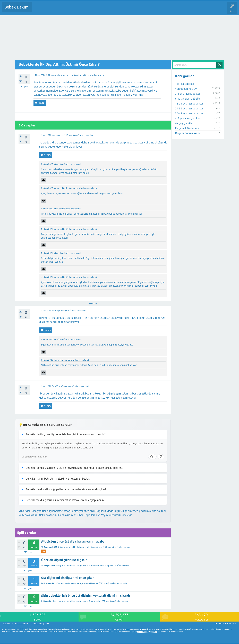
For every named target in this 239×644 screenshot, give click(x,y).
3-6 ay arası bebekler (67, 547)
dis (44, 551)
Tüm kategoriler (185, 84)
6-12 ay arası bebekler (56, 75)
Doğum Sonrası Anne (188, 133)
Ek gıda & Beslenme (187, 128)
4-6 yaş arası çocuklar (188, 118)
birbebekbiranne (96, 566)
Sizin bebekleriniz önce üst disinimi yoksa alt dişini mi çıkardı (86, 596)
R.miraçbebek (95, 601)
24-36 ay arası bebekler (189, 108)
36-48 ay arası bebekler (189, 113)
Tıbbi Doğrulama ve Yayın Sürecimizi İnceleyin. (105, 515)
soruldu (101, 75)
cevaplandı (90, 135)
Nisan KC (94, 583)
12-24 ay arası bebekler (189, 103)
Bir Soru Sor (98, 10)
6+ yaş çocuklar (184, 123)
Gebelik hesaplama (40, 624)
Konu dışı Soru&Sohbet (118, 10)
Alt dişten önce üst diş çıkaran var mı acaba (73, 541)
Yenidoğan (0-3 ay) (186, 89)
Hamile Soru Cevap (143, 10)
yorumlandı (76, 164)
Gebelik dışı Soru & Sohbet (16, 624)
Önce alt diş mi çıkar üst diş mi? (64, 560)
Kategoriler (70, 10)
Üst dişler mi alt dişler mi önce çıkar (67, 578)
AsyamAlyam (96, 547)
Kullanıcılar (84, 10)
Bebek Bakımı (17, 7)
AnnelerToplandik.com (225, 624)
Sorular (38, 10)
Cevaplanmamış (53, 10)
